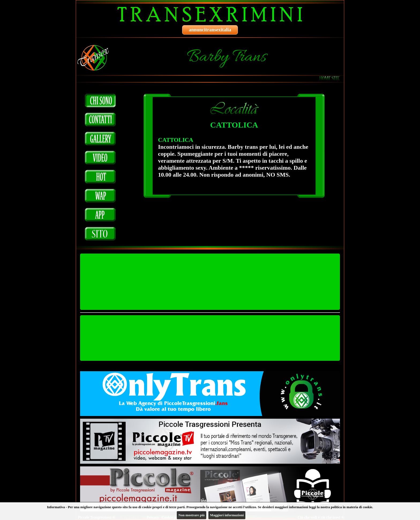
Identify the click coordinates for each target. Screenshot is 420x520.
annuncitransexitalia (210, 30)
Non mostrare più (192, 515)
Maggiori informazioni (227, 515)
